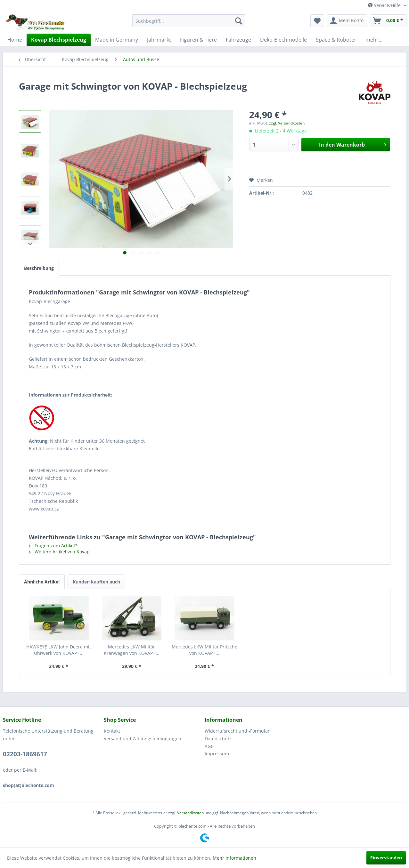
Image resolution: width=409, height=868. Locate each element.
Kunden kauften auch (96, 582)
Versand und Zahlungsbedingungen (143, 739)
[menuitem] (189, 21)
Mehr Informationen (234, 858)
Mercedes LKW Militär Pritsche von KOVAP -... (204, 650)
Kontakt (112, 731)
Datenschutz (218, 739)
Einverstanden (386, 858)
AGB (209, 746)
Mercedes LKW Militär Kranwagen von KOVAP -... (132, 650)
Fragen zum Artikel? (53, 546)
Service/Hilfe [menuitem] (385, 5)
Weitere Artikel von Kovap (59, 552)
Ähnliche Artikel (42, 582)
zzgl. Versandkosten (287, 123)
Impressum (217, 754)
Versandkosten (190, 813)
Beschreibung (39, 268)
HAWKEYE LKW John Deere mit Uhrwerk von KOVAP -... (59, 650)
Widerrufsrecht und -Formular (237, 731)
